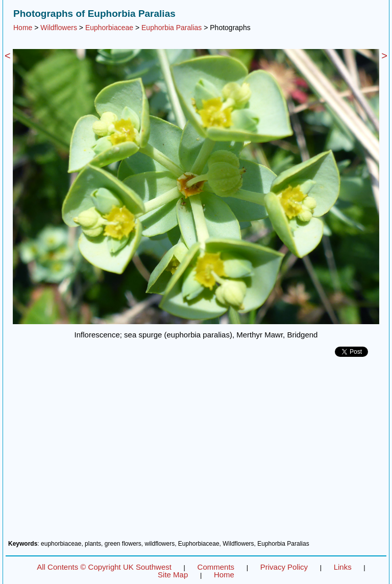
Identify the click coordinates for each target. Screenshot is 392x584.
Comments (216, 567)
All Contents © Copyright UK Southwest (104, 567)
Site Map (173, 575)
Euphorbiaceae (109, 28)
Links (343, 567)
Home (23, 28)
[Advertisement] (196, 452)
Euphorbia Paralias (171, 28)
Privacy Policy (284, 567)
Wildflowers (59, 28)
